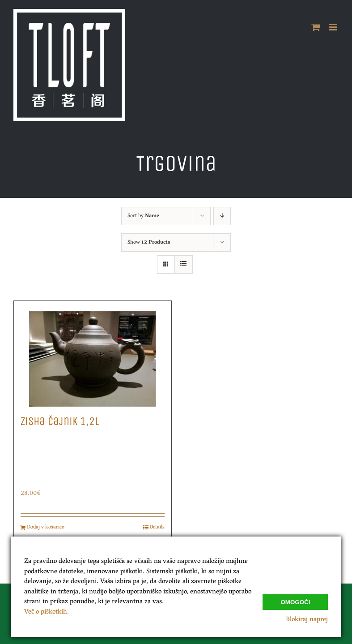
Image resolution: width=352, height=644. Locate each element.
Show (149, 243)
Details (157, 528)
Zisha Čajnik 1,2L (60, 421)
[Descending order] (222, 216)
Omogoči (295, 601)
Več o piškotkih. (47, 612)
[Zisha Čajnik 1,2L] (93, 354)
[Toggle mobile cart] (316, 27)
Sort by (143, 216)
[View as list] (184, 264)
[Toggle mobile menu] (334, 27)
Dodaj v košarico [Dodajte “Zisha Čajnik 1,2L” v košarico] (46, 528)
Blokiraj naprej (307, 620)
